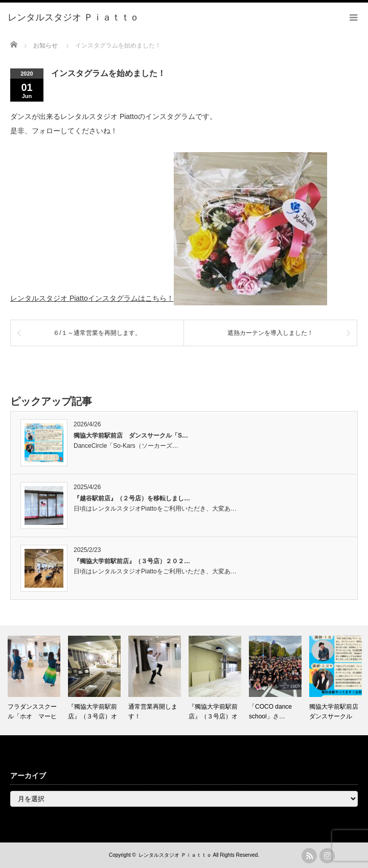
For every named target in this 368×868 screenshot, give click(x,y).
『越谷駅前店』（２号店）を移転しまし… (132, 498)
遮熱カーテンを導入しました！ (270, 333)
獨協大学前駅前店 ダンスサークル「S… (131, 436)
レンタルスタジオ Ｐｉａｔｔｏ (175, 855)
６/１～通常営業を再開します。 (97, 333)
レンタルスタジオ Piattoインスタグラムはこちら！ (92, 298)
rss (309, 856)
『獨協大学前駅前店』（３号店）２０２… (132, 561)
